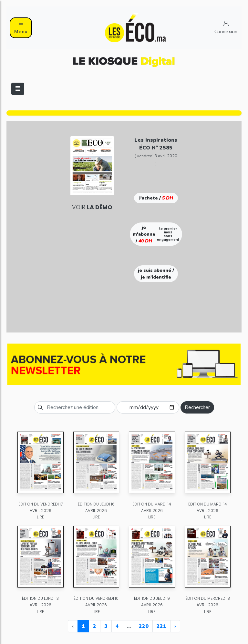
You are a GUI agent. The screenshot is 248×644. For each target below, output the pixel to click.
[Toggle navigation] (18, 89)
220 (144, 626)
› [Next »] (175, 626)
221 (161, 626)
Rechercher (197, 407)
